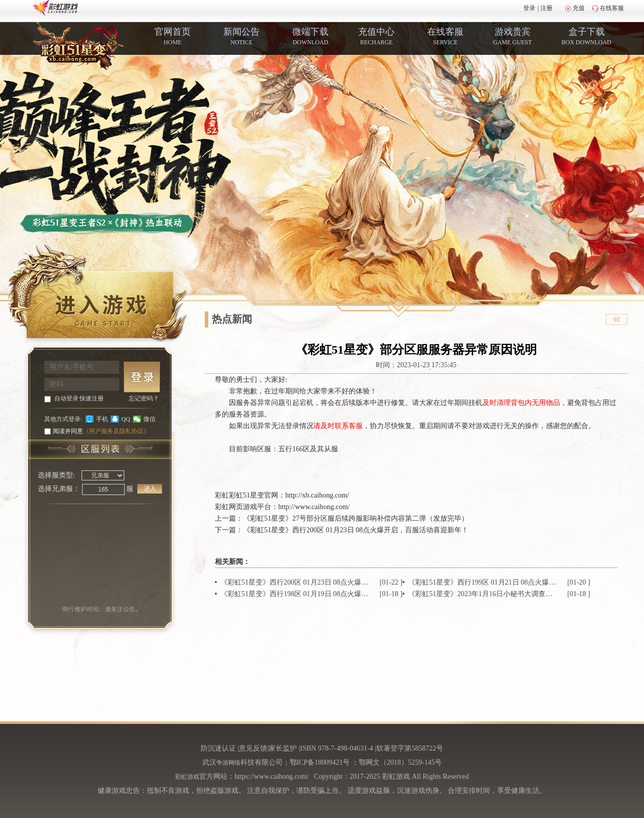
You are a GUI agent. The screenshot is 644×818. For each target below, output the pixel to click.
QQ (126, 419)
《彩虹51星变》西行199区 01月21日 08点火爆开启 (483, 582)
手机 (102, 419)
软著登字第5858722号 (410, 748)
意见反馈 (253, 748)
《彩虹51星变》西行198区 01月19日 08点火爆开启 (295, 594)
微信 (149, 419)
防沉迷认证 (218, 748)
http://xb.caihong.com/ (317, 495)
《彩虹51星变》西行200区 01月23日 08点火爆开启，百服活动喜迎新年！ (356, 530)
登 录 (142, 377)
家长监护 (283, 748)
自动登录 (66, 398)
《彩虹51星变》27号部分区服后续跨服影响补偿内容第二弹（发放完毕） (356, 518)
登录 (529, 8)
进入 (150, 488)
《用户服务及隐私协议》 (116, 431)
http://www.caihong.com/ (314, 507)
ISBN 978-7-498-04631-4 (337, 748)
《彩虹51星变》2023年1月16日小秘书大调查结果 (483, 594)
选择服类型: (56, 475)
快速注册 (92, 398)
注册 (546, 8)
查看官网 (617, 319)
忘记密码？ (144, 398)
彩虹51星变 (247, 495)
